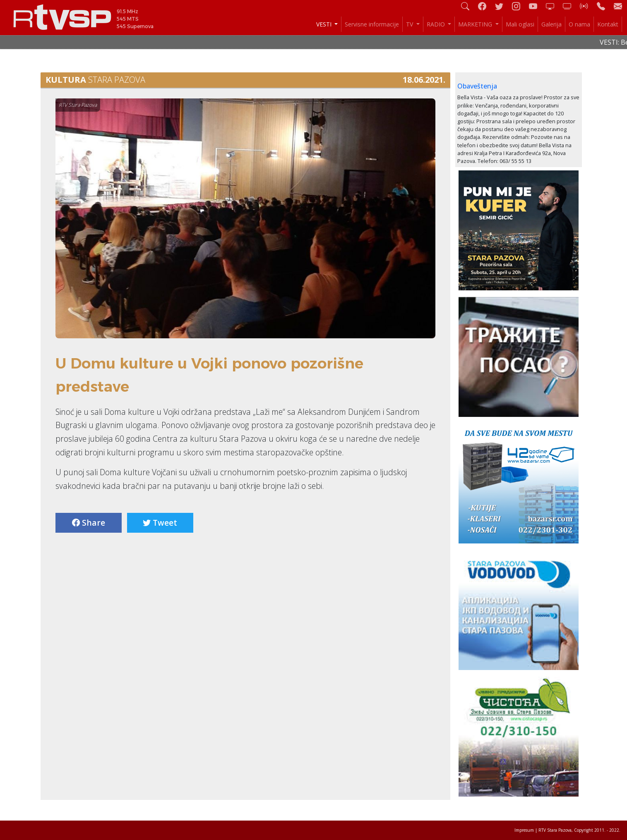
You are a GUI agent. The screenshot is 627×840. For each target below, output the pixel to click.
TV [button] (410, 24)
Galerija (551, 24)
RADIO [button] (437, 24)
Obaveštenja (477, 86)
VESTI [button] (325, 24)
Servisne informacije (372, 24)
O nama (579, 24)
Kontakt (608, 24)
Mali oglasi (520, 24)
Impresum (524, 830)
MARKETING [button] (476, 24)
